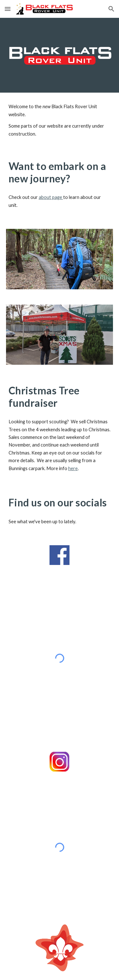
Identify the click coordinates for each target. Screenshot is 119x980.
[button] (8, 9)
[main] (60, 120)
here (73, 468)
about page (51, 197)
